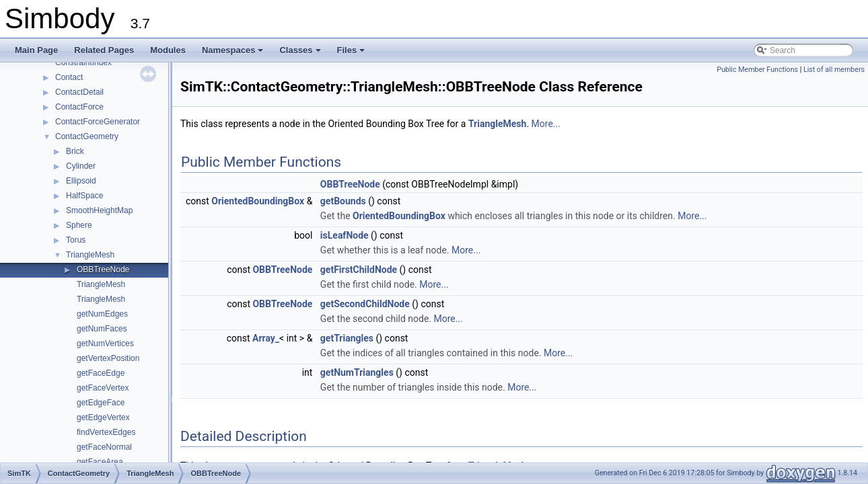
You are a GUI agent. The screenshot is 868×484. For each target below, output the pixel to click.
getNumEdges (102, 314)
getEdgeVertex (103, 417)
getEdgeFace (101, 403)
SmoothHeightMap (99, 210)
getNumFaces (102, 329)
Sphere (79, 225)
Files (352, 54)
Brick (75, 151)
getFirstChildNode (359, 270)
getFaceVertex (103, 388)
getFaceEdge (101, 373)
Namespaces (234, 54)
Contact (69, 77)
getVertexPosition (108, 358)
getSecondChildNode (365, 304)
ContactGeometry (87, 136)
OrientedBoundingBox (258, 201)
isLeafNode (345, 235)
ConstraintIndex (83, 63)
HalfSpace (84, 196)
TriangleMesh (90, 255)
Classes (301, 54)
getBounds (343, 201)
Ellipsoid (81, 181)
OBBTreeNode (103, 270)
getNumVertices (105, 344)
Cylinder (81, 166)
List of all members (834, 70)
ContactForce (79, 107)
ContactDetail (79, 92)
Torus (76, 240)
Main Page (36, 50)
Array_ (266, 338)
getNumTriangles (357, 372)
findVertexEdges (106, 432)
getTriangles (347, 338)
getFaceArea (100, 462)
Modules (168, 50)
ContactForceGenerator (98, 122)
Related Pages (104, 50)
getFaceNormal (104, 447)
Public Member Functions (757, 70)
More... (546, 124)
